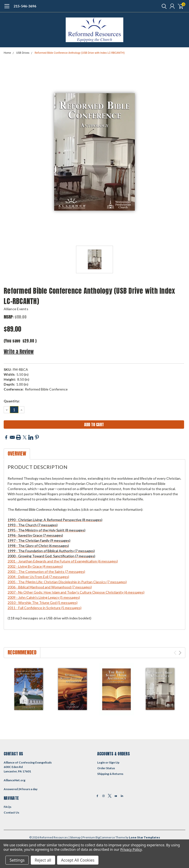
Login (101, 762)
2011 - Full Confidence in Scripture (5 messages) (45, 608)
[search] (163, 6)
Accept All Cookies (78, 860)
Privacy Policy (131, 849)
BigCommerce (105, 837)
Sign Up (114, 762)
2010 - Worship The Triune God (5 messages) (43, 603)
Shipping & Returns (110, 774)
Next (180, 653)
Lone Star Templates (144, 837)
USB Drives (23, 53)
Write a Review (19, 351)
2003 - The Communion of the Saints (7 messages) (46, 571)
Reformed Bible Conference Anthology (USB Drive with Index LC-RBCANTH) (80, 53)
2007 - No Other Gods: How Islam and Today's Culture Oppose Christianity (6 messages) (76, 592)
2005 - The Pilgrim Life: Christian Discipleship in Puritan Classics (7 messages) (67, 582)
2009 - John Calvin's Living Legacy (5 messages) (44, 597)
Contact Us (11, 812)
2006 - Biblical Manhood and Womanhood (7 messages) (50, 587)
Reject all (43, 860)
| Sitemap (74, 837)
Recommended (22, 652)
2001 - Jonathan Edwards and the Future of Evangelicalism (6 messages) (63, 561)
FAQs (8, 807)
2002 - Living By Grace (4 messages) (35, 566)
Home (7, 53)
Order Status (106, 768)
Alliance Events (16, 309)
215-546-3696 (25, 6)
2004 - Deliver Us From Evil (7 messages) (38, 577)
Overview (17, 453)
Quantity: (12, 401)
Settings (17, 860)
